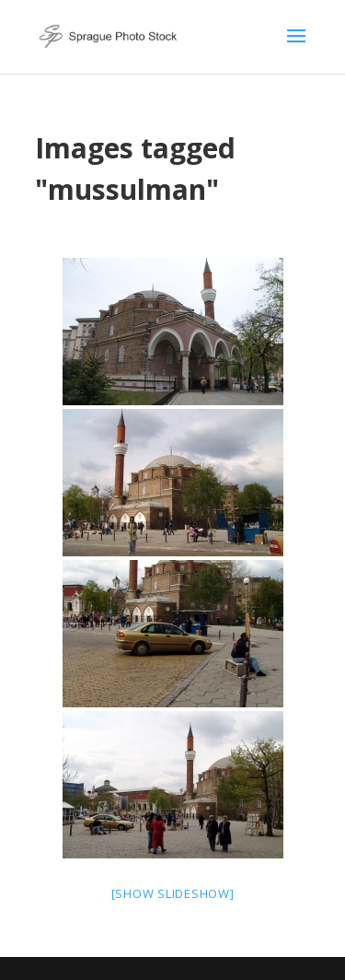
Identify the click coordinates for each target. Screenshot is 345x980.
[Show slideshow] (173, 893)
